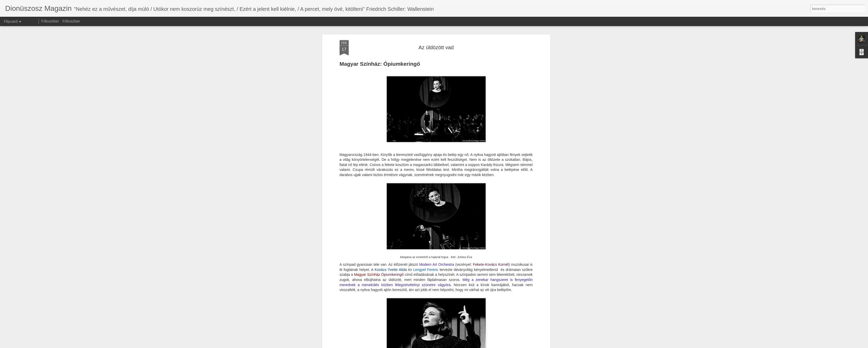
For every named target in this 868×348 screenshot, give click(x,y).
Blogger (448, 345)
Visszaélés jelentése (467, 345)
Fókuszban (50, 21)
